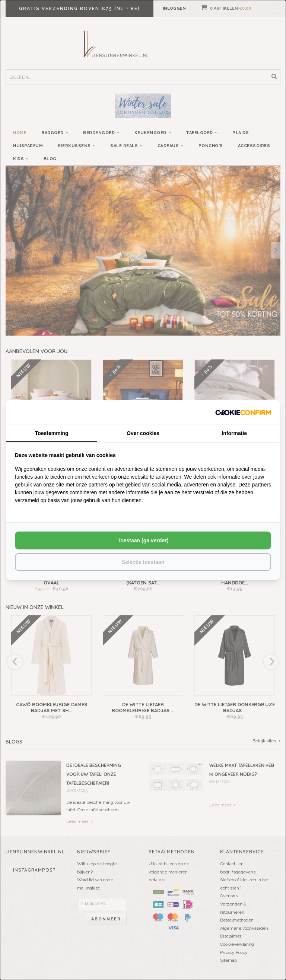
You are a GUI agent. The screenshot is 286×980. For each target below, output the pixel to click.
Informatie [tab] (234, 433)
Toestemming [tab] (52, 433)
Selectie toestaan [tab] (143, 562)
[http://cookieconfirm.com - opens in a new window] (243, 412)
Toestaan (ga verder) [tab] (143, 540)
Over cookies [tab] (143, 433)
